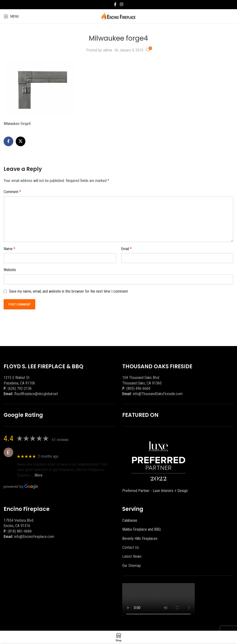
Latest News (132, 556)
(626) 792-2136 (20, 388)
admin (108, 50)
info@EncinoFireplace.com (34, 537)
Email (126, 249)
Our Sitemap (132, 566)
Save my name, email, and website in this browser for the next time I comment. (69, 291)
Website (10, 270)
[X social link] (21, 141)
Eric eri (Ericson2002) (35, 450)
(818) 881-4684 (20, 531)
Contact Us (131, 547)
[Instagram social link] (121, 4)
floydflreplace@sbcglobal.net (36, 394)
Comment (12, 192)
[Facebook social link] (115, 4)
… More (37, 475)
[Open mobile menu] (11, 16)
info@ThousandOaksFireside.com (158, 394)
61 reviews (60, 440)
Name (9, 249)
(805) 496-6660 (138, 388)
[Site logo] (118, 16)
